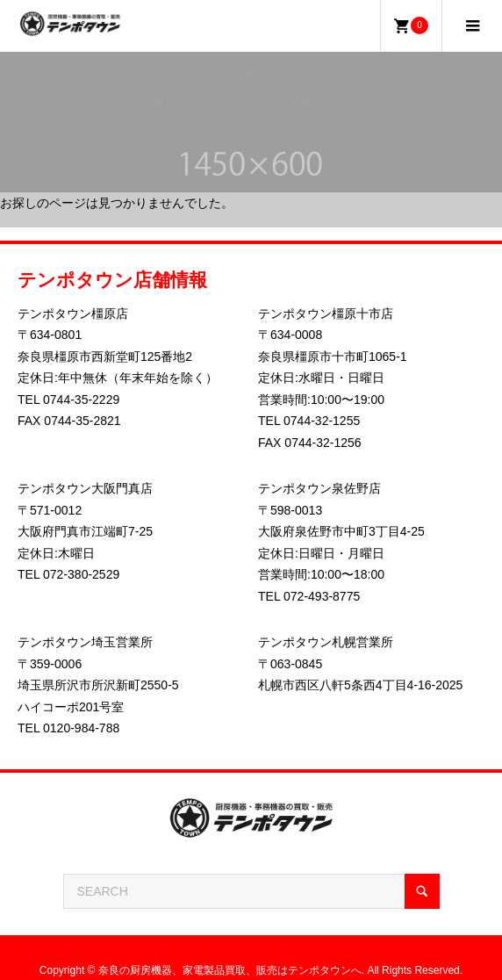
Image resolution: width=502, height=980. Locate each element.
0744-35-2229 (81, 400)
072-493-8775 (322, 596)
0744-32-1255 (322, 421)
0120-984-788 (81, 728)
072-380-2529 (81, 574)
